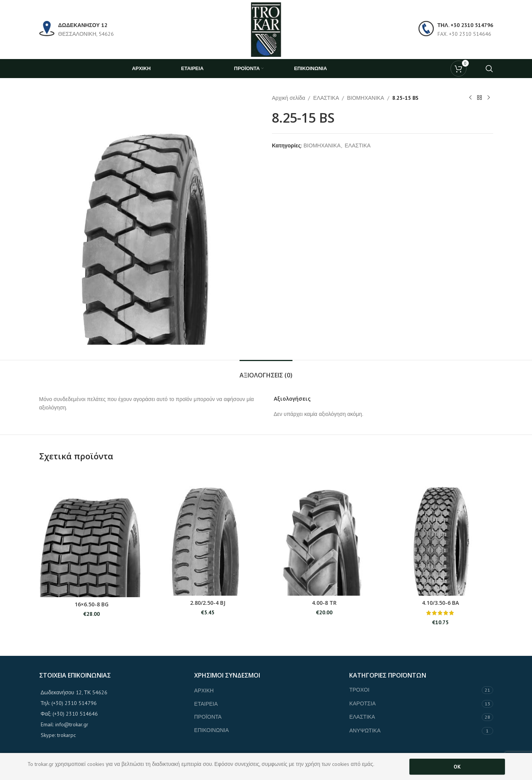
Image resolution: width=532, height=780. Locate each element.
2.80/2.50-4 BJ (208, 603)
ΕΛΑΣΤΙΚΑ (326, 98)
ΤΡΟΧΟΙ (359, 690)
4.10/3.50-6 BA (440, 603)
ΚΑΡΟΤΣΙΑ (362, 703)
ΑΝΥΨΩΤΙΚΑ (365, 730)
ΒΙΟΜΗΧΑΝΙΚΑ (365, 98)
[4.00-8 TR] (324, 533)
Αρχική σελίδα (288, 98)
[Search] (489, 69)
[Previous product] (470, 98)
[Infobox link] (77, 30)
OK (457, 767)
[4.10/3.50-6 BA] (441, 533)
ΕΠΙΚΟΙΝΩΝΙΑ (212, 730)
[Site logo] (266, 29)
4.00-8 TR (324, 603)
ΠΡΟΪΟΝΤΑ (208, 717)
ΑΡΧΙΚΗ (204, 690)
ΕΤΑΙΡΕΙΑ (206, 704)
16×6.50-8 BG (92, 604)
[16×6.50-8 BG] (92, 533)
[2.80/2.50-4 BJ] (208, 533)
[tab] (266, 372)
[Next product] (489, 98)
